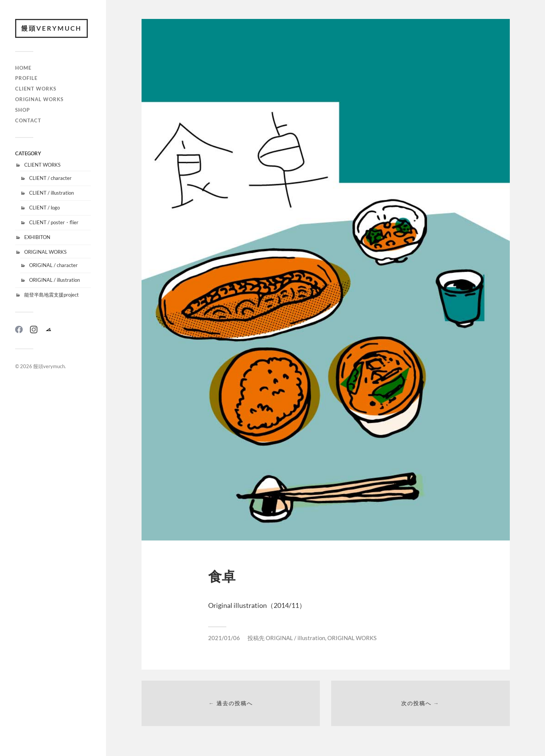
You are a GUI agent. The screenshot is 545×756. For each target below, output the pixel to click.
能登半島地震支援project (51, 295)
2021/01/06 (224, 638)
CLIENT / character (50, 178)
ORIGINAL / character (53, 265)
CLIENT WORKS (36, 89)
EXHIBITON (37, 237)
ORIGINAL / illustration (54, 280)
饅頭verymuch (51, 28)
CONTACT (28, 120)
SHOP (23, 110)
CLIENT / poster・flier (54, 222)
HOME (23, 68)
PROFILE (26, 78)
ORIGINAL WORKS (39, 99)
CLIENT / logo (44, 208)
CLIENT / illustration (51, 193)
